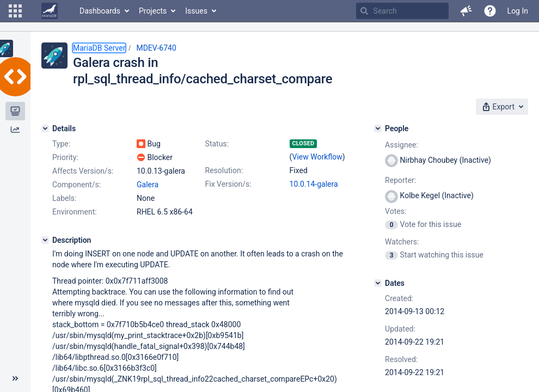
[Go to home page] (50, 11)
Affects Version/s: (83, 171)
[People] (378, 128)
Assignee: (402, 145)
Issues (196, 11)
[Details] (45, 128)
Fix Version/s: (228, 184)
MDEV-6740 (156, 48)
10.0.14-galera (314, 184)
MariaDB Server (99, 48)
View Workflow (317, 157)
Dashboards (100, 11)
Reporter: (400, 180)
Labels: (64, 198)
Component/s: (76, 185)
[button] (15, 11)
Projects (153, 11)
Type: (61, 144)
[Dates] (378, 283)
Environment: (75, 212)
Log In (518, 11)
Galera (148, 185)
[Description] (45, 240)
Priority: (65, 157)
